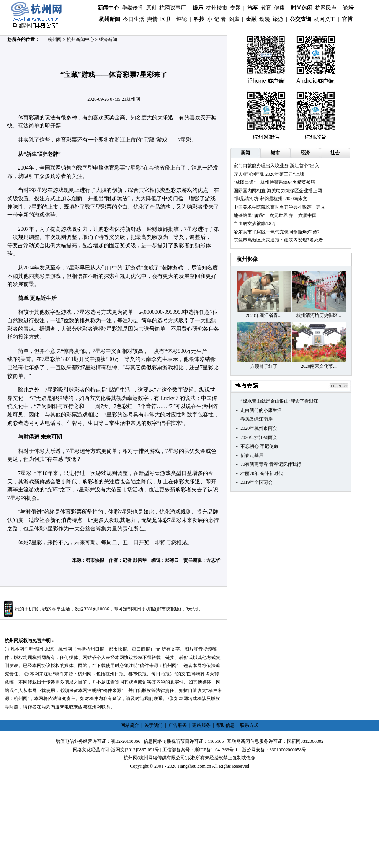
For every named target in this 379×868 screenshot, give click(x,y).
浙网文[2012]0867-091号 (135, 750)
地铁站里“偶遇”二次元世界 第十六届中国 (275, 215)
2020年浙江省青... (264, 315)
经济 (305, 153)
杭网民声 (326, 8)
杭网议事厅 (173, 8)
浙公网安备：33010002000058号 (274, 750)
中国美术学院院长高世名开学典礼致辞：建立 (279, 207)
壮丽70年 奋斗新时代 (262, 473)
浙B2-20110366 (126, 741)
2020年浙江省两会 (259, 437)
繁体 (26, 25)
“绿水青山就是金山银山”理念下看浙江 (279, 401)
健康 (279, 8)
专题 (235, 8)
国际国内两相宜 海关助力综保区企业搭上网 (278, 191)
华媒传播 (132, 8)
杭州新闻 (109, 19)
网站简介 (130, 725)
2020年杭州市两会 (259, 428)
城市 (275, 153)
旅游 (278, 19)
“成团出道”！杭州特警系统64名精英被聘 (275, 182)
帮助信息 (225, 725)
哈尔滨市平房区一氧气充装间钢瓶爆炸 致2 (277, 232)
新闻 (245, 153)
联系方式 (249, 725)
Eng (17, 25)
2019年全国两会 (256, 482)
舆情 (152, 19)
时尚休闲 (302, 8)
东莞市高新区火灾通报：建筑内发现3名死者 (278, 240)
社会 (335, 153)
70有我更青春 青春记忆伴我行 (271, 464)
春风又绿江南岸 (256, 419)
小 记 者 (216, 19)
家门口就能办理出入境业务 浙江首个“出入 (276, 166)
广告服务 (178, 725)
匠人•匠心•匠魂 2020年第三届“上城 (269, 174)
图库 (234, 19)
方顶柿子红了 (264, 366)
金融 (251, 19)
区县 (166, 19)
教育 (266, 8)
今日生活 (134, 19)
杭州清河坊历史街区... (319, 315)
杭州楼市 (217, 8)
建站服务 (201, 725)
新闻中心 (108, 8)
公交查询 (301, 19)
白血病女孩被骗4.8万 (255, 224)
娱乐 (198, 8)
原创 (151, 8)
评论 (182, 19)
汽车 (253, 8)
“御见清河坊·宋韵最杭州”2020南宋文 (271, 199)
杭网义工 (325, 19)
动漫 (265, 19)
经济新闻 (108, 39)
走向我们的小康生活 (261, 410)
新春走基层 (252, 455)
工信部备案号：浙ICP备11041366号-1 (200, 750)
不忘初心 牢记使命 (259, 446)
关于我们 (154, 725)
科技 (199, 19)
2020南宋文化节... (319, 366)
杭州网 (55, 39)
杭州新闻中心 (80, 39)
